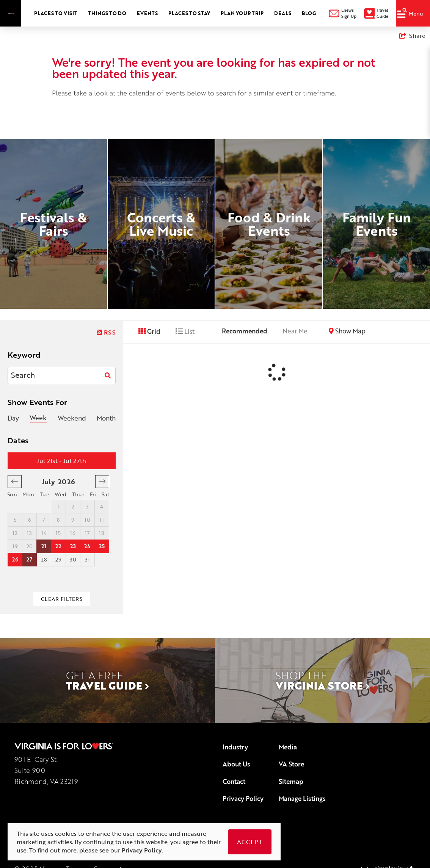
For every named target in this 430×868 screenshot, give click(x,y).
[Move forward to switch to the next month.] (102, 482)
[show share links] (412, 36)
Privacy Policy (243, 798)
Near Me (295, 331)
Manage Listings (302, 798)
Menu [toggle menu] (410, 13)
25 (102, 546)
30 (73, 559)
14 (44, 533)
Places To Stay (189, 13)
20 (30, 546)
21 (44, 546)
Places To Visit (56, 13)
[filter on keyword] (108, 375)
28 (44, 559)
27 (29, 559)
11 (102, 520)
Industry (235, 747)
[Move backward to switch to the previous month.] (15, 482)
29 (58, 559)
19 (15, 546)
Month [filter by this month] (106, 418)
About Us (236, 764)
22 (58, 546)
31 (87, 559)
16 (73, 533)
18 (102, 533)
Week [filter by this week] (38, 418)
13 (29, 533)
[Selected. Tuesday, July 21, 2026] (44, 546)
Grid (149, 331)
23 (73, 546)
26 (15, 559)
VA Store (291, 764)
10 (87, 520)
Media (288, 747)
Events (147, 13)
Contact (234, 781)
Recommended (245, 331)
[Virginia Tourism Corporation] (11, 13)
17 (87, 533)
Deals (283, 13)
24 (87, 546)
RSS (106, 332)
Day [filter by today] (13, 418)
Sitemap (291, 781)
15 (58, 533)
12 (15, 533)
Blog (309, 13)
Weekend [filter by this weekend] (72, 418)
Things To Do (107, 13)
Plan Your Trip (242, 13)
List (185, 331)
